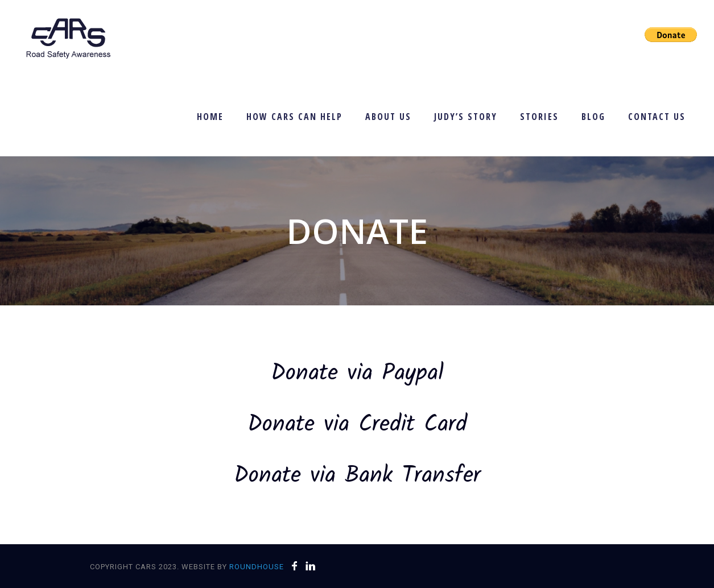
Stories (539, 117)
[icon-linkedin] (311, 566)
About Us (388, 117)
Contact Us (657, 117)
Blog (593, 117)
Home (210, 117)
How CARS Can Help (294, 117)
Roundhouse (257, 567)
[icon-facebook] (298, 566)
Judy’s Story (466, 117)
